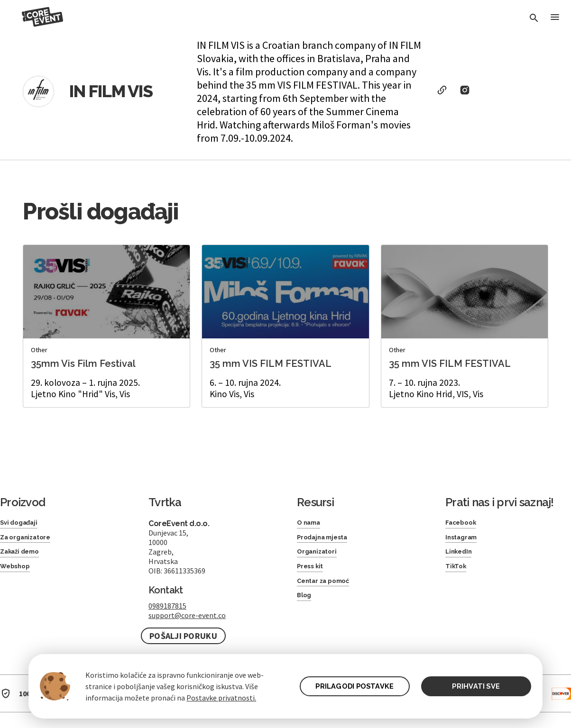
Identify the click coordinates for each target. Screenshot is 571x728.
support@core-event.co (187, 615)
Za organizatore (31, 540)
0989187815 (167, 606)
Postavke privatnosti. (221, 698)
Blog (306, 607)
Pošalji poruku (183, 636)
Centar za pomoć (329, 590)
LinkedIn (461, 557)
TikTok (457, 573)
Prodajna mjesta (328, 540)
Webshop (18, 573)
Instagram (465, 540)
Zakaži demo (24, 557)
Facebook (464, 523)
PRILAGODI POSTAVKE (350, 686)
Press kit (313, 573)
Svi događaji (23, 523)
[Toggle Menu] (554, 19)
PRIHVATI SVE (476, 686)
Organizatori (321, 557)
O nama (312, 523)
